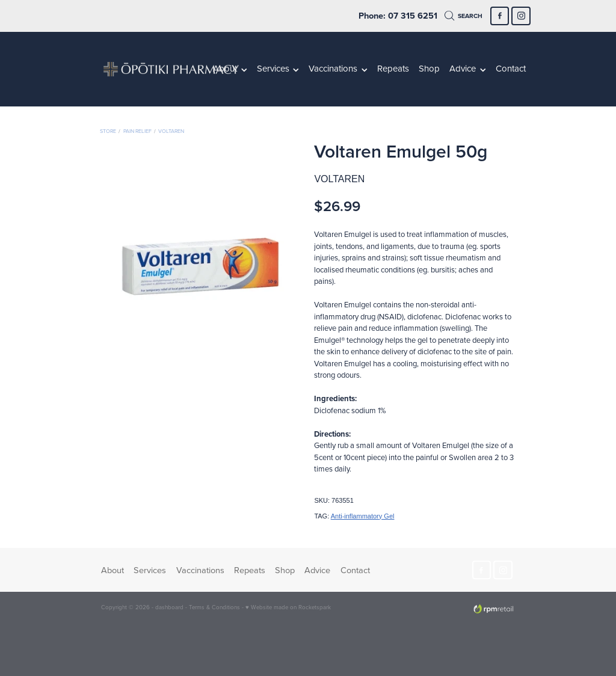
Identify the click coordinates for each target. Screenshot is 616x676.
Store (108, 131)
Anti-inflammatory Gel (363, 516)
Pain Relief (137, 131)
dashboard (169, 607)
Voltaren (171, 131)
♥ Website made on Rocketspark (288, 607)
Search (464, 16)
